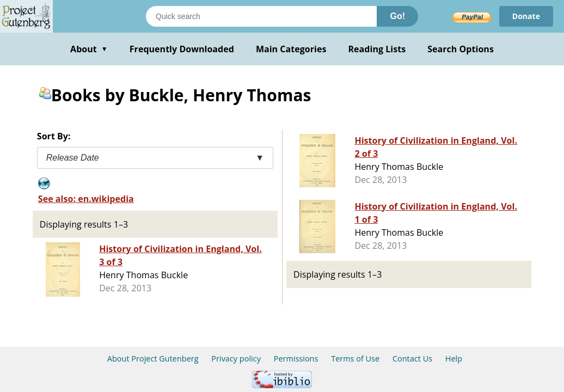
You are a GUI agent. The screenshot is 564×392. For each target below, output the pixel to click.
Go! (397, 16)
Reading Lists (377, 49)
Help (454, 359)
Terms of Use (355, 359)
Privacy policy (236, 359)
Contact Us (412, 359)
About (89, 49)
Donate (526, 16)
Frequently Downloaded (182, 49)
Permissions (296, 359)
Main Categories (291, 49)
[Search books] (261, 16)
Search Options (461, 49)
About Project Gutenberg (153, 359)
